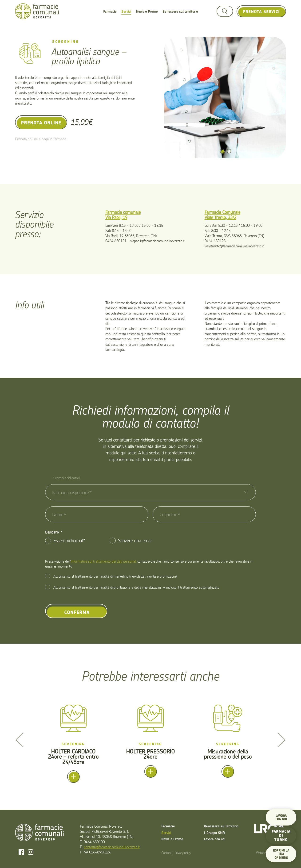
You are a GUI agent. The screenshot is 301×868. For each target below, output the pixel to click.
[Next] (282, 740)
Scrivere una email (135, 541)
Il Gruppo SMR (214, 833)
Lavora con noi (215, 839)
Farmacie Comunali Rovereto (37, 11)
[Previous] (19, 740)
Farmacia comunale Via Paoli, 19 (123, 215)
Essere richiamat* (69, 541)
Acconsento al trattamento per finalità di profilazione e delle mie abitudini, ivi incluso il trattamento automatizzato (136, 587)
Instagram (31, 852)
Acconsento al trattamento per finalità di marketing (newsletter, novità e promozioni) (115, 576)
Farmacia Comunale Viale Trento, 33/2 (222, 215)
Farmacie (110, 11)
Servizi (126, 11)
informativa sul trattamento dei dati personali (104, 561)
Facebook (21, 852)
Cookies (166, 853)
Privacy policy (183, 853)
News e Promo (147, 11)
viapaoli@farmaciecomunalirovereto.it (157, 241)
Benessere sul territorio (180, 11)
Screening (66, 42)
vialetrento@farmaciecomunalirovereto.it (234, 246)
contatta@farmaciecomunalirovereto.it (112, 847)
